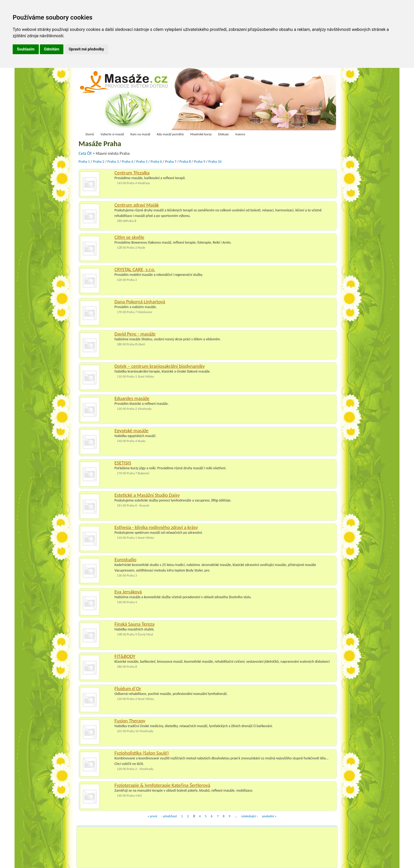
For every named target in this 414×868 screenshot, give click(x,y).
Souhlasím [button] (26, 49)
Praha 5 (142, 162)
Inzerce (240, 134)
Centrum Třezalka (132, 173)
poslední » (269, 816)
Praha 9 (199, 162)
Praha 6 (156, 162)
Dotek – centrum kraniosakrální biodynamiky (160, 366)
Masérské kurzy (201, 134)
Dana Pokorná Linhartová (140, 302)
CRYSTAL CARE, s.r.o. (135, 269)
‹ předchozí (169, 816)
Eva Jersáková (128, 592)
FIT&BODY (125, 656)
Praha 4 (127, 162)
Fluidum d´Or (128, 688)
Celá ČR (86, 153)
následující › (250, 816)
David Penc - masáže (135, 334)
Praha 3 (113, 162)
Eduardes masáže (132, 398)
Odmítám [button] (52, 49)
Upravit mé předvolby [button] (86, 49)
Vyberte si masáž (112, 134)
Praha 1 (84, 162)
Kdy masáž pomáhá (170, 134)
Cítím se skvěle (130, 237)
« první (152, 816)
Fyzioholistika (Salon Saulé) (142, 753)
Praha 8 (185, 162)
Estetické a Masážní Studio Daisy (147, 495)
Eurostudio (126, 560)
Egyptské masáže (132, 431)
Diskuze (223, 134)
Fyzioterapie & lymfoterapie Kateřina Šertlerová (163, 785)
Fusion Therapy (130, 721)
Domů (90, 134)
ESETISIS (123, 463)
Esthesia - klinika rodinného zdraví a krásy (156, 527)
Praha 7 (171, 162)
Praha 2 (99, 162)
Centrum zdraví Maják (137, 205)
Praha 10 (215, 162)
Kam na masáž (140, 134)
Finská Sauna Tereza (135, 624)
